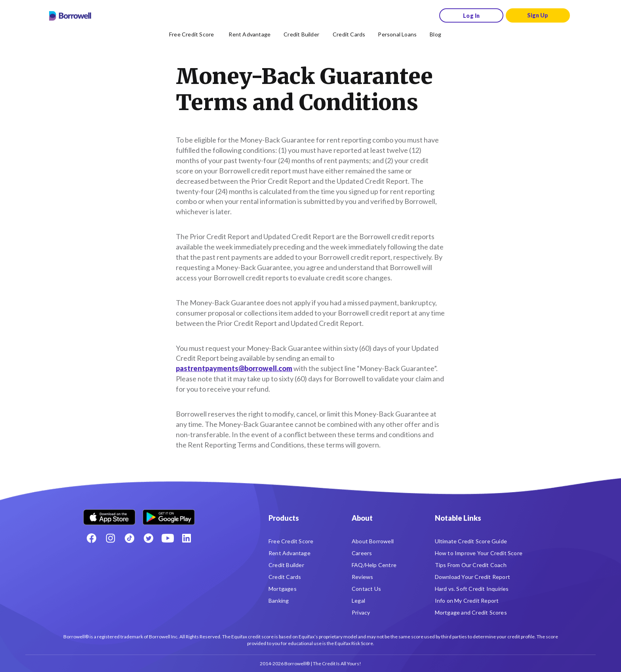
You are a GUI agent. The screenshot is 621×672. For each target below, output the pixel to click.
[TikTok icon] (130, 538)
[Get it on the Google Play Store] (169, 514)
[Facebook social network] (91, 538)
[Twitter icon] (149, 538)
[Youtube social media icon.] (168, 538)
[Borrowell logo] (70, 16)
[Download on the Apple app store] (109, 514)
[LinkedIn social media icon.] (187, 538)
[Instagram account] (110, 538)
